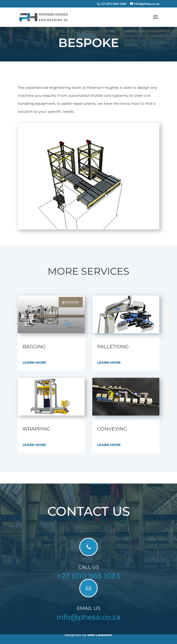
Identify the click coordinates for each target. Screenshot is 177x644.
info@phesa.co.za (88, 620)
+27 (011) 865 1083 (88, 579)
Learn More (34, 363)
